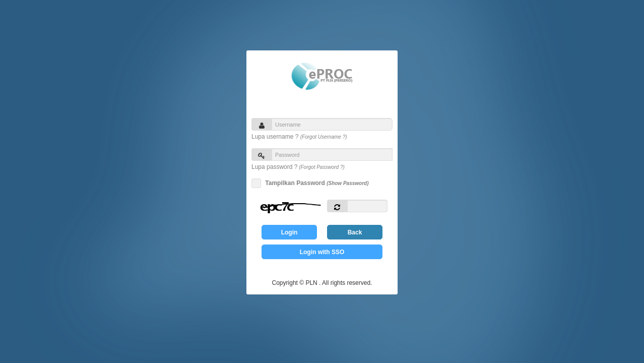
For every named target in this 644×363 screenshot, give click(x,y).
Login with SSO (322, 252)
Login (289, 232)
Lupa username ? (299, 137)
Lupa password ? (298, 167)
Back (355, 232)
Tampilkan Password (315, 183)
